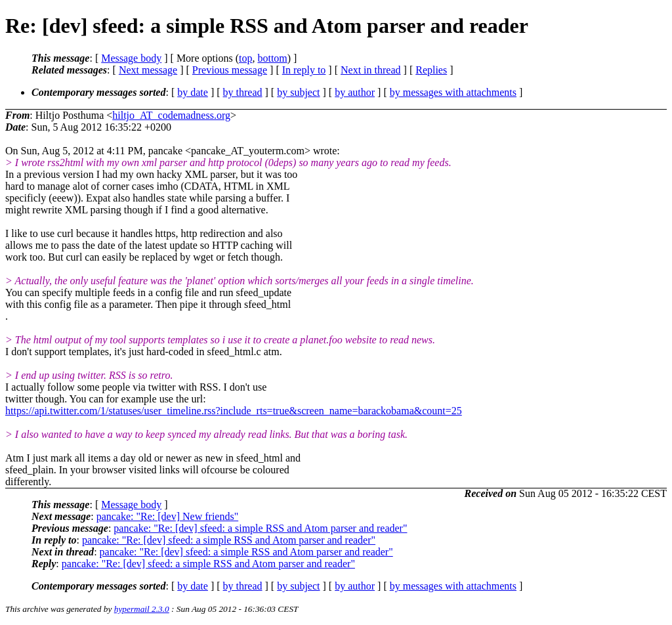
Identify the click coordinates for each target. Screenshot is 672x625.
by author (355, 92)
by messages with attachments (453, 92)
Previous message (230, 70)
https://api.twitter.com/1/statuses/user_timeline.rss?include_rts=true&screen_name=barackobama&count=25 (234, 411)
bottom (272, 58)
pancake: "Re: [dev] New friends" (168, 516)
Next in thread (371, 70)
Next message (148, 70)
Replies (431, 70)
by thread (243, 92)
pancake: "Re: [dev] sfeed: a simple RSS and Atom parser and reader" (260, 528)
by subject (298, 92)
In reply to (304, 70)
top (245, 58)
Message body (131, 58)
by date (193, 92)
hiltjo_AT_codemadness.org (171, 115)
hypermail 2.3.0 (142, 609)
